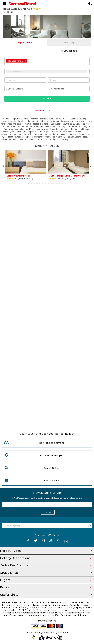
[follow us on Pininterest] (58, 542)
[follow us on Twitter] (36, 542)
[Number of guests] (25, 89)
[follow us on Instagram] (43, 542)
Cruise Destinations (46, 565)
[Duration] (69, 80)
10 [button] (54, 184)
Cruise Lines (46, 573)
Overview (43, 111)
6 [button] (43, 184)
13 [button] (63, 184)
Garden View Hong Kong (18, 176)
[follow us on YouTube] (51, 542)
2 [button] (31, 184)
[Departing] (25, 80)
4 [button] (37, 184)
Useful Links (46, 595)
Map (53, 111)
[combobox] (47, 61)
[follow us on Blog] (66, 542)
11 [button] (57, 184)
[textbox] (48, 71)
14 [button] (66, 184)
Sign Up (48, 512)
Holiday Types (46, 551)
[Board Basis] (69, 89)
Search (47, 99)
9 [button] (51, 184)
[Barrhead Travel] (47, 4)
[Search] (89, 526)
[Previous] (4, 166)
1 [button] (28, 184)
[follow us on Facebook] (28, 542)
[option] (26, 166)
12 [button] (60, 184)
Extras (46, 587)
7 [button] (46, 184)
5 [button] (40, 184)
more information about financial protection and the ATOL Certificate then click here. (45, 615)
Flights (46, 580)
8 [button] (48, 184)
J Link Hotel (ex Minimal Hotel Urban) (67, 176)
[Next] (90, 166)
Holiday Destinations (46, 558)
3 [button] (34, 184)
